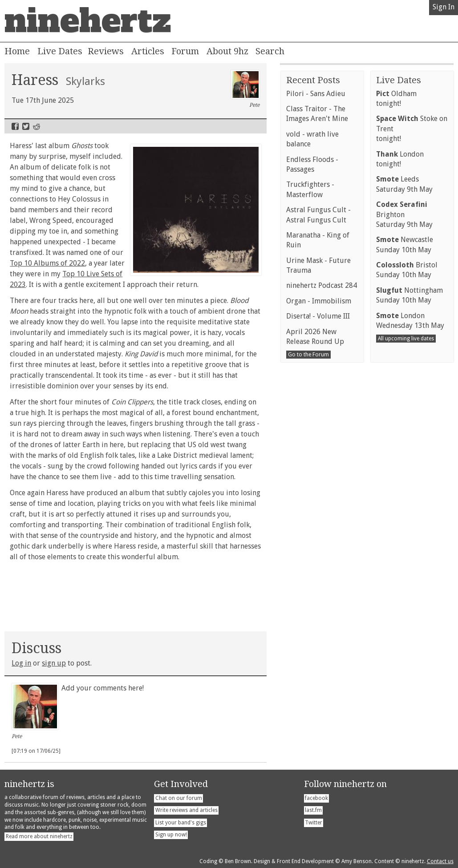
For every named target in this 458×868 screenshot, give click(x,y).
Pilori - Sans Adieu (316, 266)
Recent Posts (313, 253)
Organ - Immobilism (319, 474)
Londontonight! (400, 332)
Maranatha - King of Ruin (318, 413)
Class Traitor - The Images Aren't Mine (317, 286)
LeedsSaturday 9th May (404, 357)
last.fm (313, 810)
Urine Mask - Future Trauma (318, 438)
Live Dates (60, 51)
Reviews (106, 51)
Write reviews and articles (186, 810)
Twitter (26, 126)
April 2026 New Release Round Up (315, 509)
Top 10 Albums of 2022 (47, 263)
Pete (245, 89)
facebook (316, 798)
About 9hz (227, 51)
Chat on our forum (179, 798)
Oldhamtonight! (396, 271)
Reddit (36, 126)
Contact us (440, 861)
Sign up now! (171, 835)
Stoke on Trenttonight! (412, 301)
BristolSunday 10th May (407, 442)
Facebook (15, 126)
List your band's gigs (181, 823)
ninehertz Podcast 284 (322, 458)
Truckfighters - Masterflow (310, 362)
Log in (21, 663)
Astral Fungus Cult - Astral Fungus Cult (318, 387)
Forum (185, 51)
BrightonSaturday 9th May (404, 387)
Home (17, 51)
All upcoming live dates (406, 511)
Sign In (444, 7)
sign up (54, 663)
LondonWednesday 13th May (410, 493)
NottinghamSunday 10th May (409, 468)
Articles (148, 51)
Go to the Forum (308, 527)
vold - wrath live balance (312, 312)
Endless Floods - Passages (312, 337)
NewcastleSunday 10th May (405, 417)
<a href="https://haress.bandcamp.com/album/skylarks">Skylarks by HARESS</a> (136, 594)
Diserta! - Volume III (318, 489)
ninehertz (88, 21)
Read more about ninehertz (39, 836)
